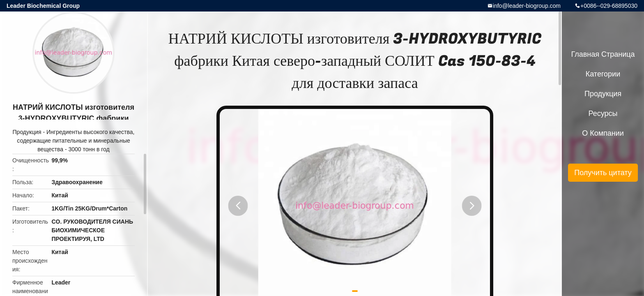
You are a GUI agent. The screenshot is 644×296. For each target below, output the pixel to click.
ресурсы (603, 113)
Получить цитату (603, 173)
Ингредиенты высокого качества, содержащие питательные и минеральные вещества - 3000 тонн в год (76, 141)
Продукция (27, 132)
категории (603, 74)
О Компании (603, 133)
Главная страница (603, 54)
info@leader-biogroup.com (527, 6)
